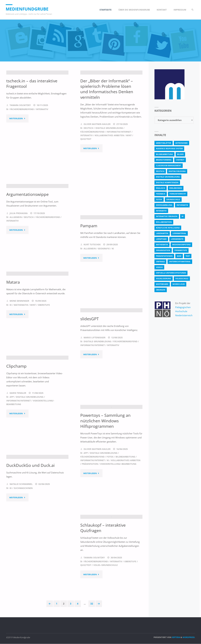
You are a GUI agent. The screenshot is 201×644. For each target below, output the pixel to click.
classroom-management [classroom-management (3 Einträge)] (169, 166)
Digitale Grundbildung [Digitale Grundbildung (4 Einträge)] (168, 177)
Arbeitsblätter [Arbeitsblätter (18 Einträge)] (164, 143)
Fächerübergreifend (22, 147)
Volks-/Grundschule (106, 592)
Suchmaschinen (23, 517)
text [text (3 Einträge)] (188, 256)
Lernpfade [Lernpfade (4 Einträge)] (161, 239)
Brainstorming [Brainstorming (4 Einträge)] (164, 160)
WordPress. (189, 638)
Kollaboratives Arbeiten (109, 174)
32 (92, 604)
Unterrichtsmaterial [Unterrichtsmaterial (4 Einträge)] (180, 262)
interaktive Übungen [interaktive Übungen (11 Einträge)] (167, 216)
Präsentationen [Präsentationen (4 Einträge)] (164, 256)
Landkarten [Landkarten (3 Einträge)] (162, 233)
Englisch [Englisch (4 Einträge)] (161, 188)
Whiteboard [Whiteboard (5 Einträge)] (162, 284)
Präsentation (90, 493)
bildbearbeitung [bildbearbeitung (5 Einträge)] (164, 154)
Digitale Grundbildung (109, 167)
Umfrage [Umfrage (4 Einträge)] (160, 262)
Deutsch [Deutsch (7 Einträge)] (160, 171)
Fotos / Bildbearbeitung (121, 485)
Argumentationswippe (28, 223)
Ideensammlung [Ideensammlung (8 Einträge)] (164, 205)
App (12, 425)
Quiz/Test (86, 178)
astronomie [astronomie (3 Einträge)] (181, 143)
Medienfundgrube (29, 9)
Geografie (104, 286)
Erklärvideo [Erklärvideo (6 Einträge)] (176, 188)
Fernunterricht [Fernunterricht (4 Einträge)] (178, 194)
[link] (192, 10)
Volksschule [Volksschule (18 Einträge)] (182, 279)
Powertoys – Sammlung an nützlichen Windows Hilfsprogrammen (106, 449)
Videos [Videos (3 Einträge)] (159, 267)
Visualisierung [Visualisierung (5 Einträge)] (164, 279)
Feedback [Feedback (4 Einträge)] (161, 194)
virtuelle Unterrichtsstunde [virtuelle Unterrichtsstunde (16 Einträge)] (171, 273)
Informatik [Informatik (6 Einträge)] (182, 205)
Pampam (89, 263)
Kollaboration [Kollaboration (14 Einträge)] (164, 222)
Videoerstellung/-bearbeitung (118, 493)
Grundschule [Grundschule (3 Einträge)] (173, 200)
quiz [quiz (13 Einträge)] (179, 256)
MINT (129, 174)
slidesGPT (90, 356)
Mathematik (21, 333)
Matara (13, 310)
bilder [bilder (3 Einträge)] (180, 154)
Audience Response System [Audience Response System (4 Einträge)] (169, 149)
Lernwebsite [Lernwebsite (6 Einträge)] (177, 239)
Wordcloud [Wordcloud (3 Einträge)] (179, 284)
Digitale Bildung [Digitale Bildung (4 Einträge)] (177, 171)
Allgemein (16, 246)
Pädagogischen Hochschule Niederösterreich (184, 311)
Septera (176, 638)
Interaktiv (42, 147)
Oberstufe (44, 333)
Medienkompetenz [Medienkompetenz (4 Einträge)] (181, 245)
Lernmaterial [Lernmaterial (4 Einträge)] (179, 233)
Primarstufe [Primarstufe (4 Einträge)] (181, 250)
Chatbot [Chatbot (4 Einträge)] (180, 160)
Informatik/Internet (119, 171)
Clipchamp (17, 394)
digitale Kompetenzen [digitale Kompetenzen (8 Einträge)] (167, 183)
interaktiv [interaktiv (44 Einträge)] (161, 211)
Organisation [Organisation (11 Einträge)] (163, 250)
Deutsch (88, 167)
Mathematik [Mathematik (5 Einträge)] (162, 245)
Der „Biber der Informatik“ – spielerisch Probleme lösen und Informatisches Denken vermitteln (107, 128)
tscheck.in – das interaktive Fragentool (32, 121)
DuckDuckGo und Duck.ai (31, 494)
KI (113, 286)
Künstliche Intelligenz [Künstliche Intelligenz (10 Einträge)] (168, 228)
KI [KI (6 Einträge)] (183, 216)
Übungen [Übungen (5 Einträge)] (161, 290)
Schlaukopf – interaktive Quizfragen (104, 555)
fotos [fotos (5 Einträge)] (159, 200)
